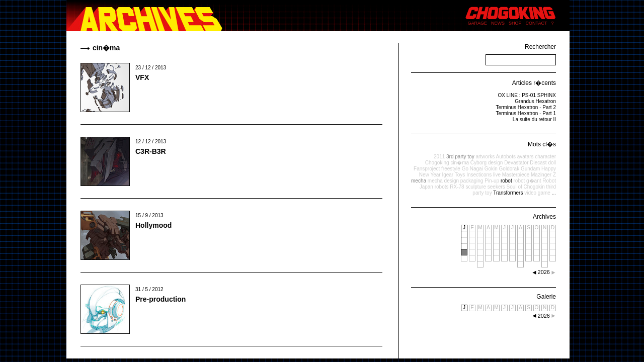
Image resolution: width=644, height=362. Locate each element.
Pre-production (160, 299)
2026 (544, 316)
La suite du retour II (534, 119)
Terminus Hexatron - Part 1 (526, 113)
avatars (526, 157)
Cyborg (478, 163)
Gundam (530, 169)
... (554, 193)
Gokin (491, 169)
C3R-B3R (151, 151)
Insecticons (479, 175)
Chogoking (437, 163)
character (545, 157)
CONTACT (537, 23)
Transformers (508, 193)
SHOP (515, 23)
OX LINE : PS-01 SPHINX (527, 95)
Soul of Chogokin (526, 187)
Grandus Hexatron (535, 101)
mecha (419, 181)
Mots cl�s (542, 144)
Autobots (505, 157)
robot (506, 181)
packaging (472, 181)
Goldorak (509, 169)
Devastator (516, 163)
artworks (485, 157)
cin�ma (460, 163)
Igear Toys (453, 175)
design (495, 163)
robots (442, 187)
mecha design (443, 181)
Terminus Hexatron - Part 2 (526, 107)
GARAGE (478, 23)
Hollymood (153, 225)
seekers (496, 187)
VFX (142, 77)
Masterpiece (516, 175)
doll (552, 163)
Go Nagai (472, 169)
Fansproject (427, 169)
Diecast (538, 163)
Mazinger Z (543, 175)
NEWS (498, 23)
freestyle (451, 169)
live (497, 175)
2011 (439, 157)
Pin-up (492, 181)
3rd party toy (460, 157)
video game (537, 193)
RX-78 (457, 187)
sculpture (476, 187)
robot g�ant (527, 181)
